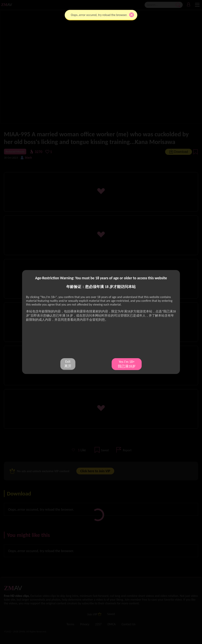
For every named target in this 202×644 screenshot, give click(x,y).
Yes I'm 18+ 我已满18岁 (127, 364)
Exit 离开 (68, 364)
